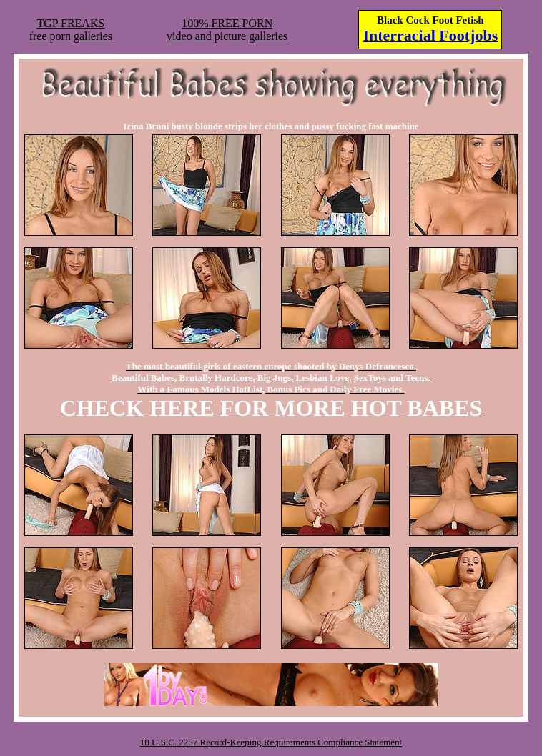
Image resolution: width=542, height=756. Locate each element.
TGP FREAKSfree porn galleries (71, 30)
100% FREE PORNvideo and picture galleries (227, 30)
